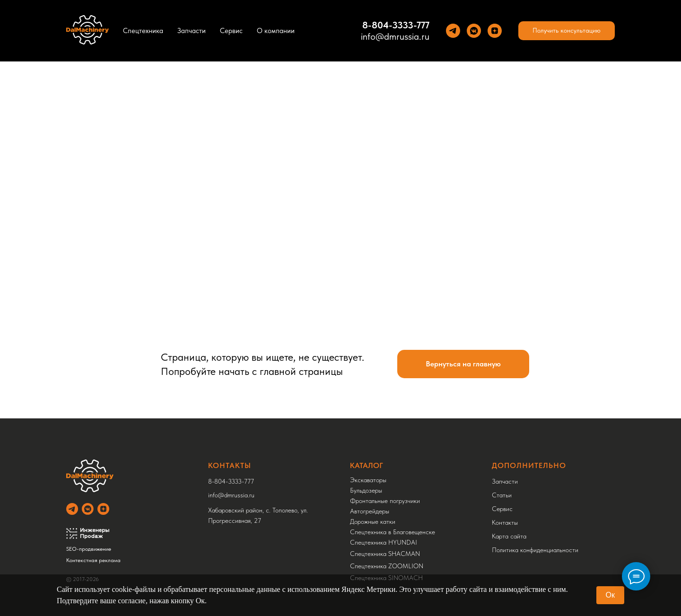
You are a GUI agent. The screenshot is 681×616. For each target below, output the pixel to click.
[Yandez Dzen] (495, 31)
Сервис (231, 31)
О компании (276, 31)
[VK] (474, 31)
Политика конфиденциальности (535, 550)
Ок (610, 595)
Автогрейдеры (370, 511)
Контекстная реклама (93, 560)
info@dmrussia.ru (395, 36)
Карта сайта (509, 536)
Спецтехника (143, 31)
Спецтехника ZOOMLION (387, 566)
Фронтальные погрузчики (385, 501)
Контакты (505, 522)
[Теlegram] (453, 31)
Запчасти (192, 31)
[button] (567, 31)
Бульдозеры (366, 490)
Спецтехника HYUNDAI (384, 542)
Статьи (502, 495)
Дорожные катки (373, 521)
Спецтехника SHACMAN (385, 554)
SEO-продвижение (89, 549)
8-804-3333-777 (396, 25)
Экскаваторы (368, 480)
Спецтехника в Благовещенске (393, 532)
